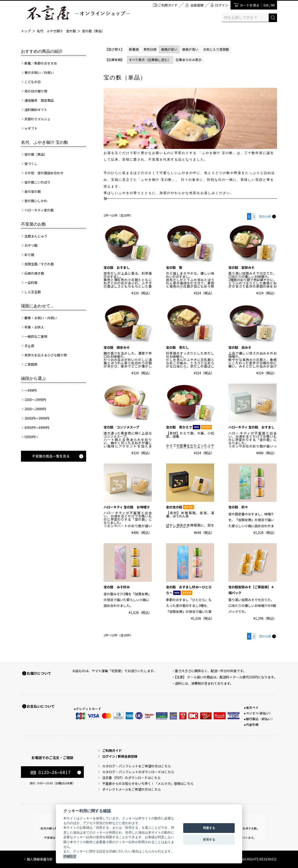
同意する (209, 828)
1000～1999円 (35, 400)
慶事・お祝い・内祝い (41, 318)
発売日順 (150, 49)
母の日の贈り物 (36, 91)
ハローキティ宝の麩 (39, 210)
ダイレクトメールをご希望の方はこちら (132, 789)
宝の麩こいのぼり (37, 182)
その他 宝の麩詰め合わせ (44, 173)
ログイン (222, 5)
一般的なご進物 (36, 336)
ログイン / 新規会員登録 (120, 756)
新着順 (134, 49)
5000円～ (31, 437)
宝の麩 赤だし (177, 347)
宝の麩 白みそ (240, 347)
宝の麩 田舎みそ (117, 347)
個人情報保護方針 (40, 859)
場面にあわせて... (37, 306)
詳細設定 (70, 856)
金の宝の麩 (33, 191)
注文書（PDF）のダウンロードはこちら (131, 778)
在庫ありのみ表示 (189, 60)
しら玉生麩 (33, 292)
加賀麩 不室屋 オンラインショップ (78, 13)
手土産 (29, 346)
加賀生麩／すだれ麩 (39, 264)
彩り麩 (29, 255)
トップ (26, 31)
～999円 (30, 390)
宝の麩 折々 (238, 507)
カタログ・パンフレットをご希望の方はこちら (137, 766)
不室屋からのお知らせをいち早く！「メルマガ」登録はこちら (148, 783)
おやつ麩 (31, 245)
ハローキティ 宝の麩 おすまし (251, 427)
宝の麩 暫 (174, 267)
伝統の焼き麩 (34, 273)
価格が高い (190, 49)
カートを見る (257, 5)
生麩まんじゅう (36, 236)
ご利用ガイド (168, 5)
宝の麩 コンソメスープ (121, 427)
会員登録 (197, 5)
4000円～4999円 (37, 427)
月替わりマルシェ (37, 119)
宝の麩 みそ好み (117, 587)
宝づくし (31, 164)
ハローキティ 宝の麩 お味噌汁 (127, 507)
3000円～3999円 (37, 418)
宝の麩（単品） (93, 31)
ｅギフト (31, 128)
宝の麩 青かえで (189, 427)
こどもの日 (33, 82)
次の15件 (267, 216)
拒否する (209, 840)
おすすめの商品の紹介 (42, 51)
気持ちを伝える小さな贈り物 (46, 355)
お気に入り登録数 (216, 49)
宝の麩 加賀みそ (241, 267)
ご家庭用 (31, 364)
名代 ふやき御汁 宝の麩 (56, 31)
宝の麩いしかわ (36, 201)
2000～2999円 (35, 409)
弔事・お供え (34, 327)
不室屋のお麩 (34, 224)
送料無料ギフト (36, 110)
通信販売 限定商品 (39, 100)
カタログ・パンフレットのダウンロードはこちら (138, 772)
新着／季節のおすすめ (41, 63)
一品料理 (31, 283)
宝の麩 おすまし (117, 267)
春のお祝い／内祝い (39, 72)
